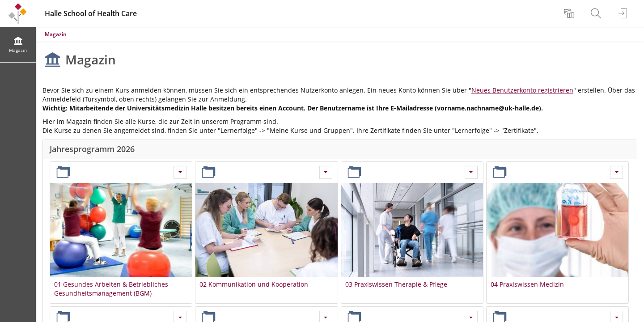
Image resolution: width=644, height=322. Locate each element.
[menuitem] (570, 13)
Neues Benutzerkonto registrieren (522, 90)
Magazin (56, 34)
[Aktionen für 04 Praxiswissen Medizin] (616, 172)
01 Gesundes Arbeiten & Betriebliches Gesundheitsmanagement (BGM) (111, 289)
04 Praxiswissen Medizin (527, 284)
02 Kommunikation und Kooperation (254, 284)
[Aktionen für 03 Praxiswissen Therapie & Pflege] (471, 172)
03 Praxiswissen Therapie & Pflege (396, 284)
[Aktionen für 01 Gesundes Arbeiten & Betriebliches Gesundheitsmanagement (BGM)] (180, 172)
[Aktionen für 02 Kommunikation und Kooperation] (326, 172)
